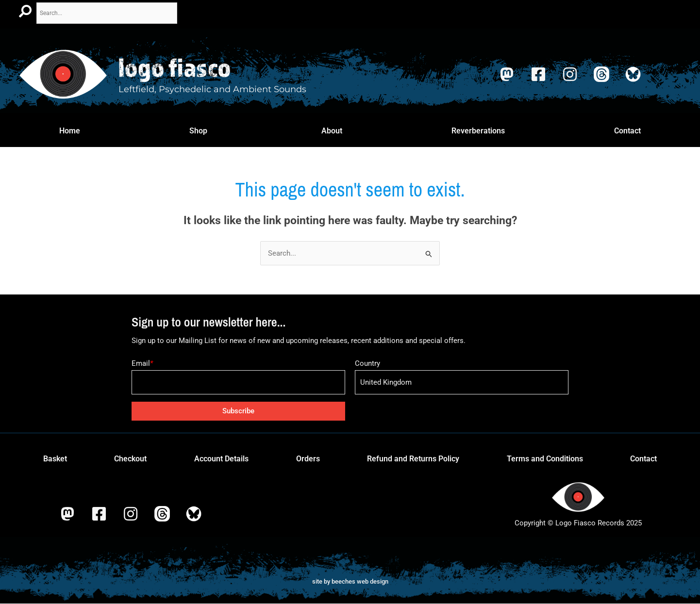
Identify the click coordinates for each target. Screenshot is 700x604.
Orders (308, 459)
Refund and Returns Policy (413, 459)
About (332, 131)
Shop (198, 131)
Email (142, 363)
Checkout (130, 459)
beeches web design (360, 581)
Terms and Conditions (545, 459)
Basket (55, 459)
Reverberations (478, 131)
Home (70, 131)
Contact (627, 131)
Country (367, 363)
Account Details (221, 459)
